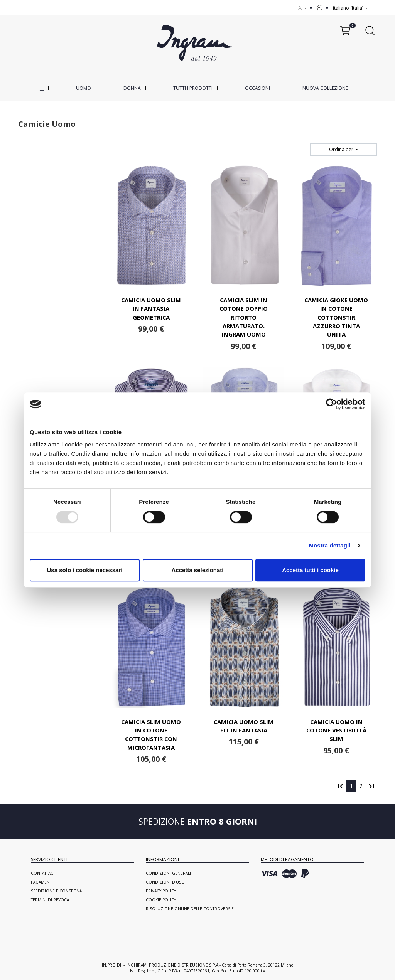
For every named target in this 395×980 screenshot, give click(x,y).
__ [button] (42, 88)
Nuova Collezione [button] (325, 88)
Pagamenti (42, 882)
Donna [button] (132, 88)
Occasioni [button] (257, 88)
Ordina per (342, 149)
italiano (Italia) (349, 8)
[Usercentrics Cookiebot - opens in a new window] (332, 404)
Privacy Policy (161, 891)
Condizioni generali (168, 873)
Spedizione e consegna (56, 891)
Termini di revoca (50, 900)
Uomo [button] (84, 88)
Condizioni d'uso (165, 882)
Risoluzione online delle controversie (190, 909)
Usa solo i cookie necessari (85, 570)
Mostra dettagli (329, 545)
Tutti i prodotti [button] (193, 88)
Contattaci (43, 873)
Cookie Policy (161, 900)
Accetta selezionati (197, 570)
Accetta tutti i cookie (310, 570)
